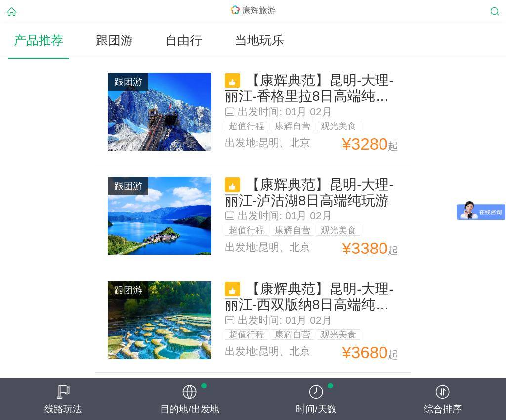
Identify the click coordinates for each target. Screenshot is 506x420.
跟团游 (114, 40)
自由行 (184, 40)
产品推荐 (39, 40)
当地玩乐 (259, 40)
